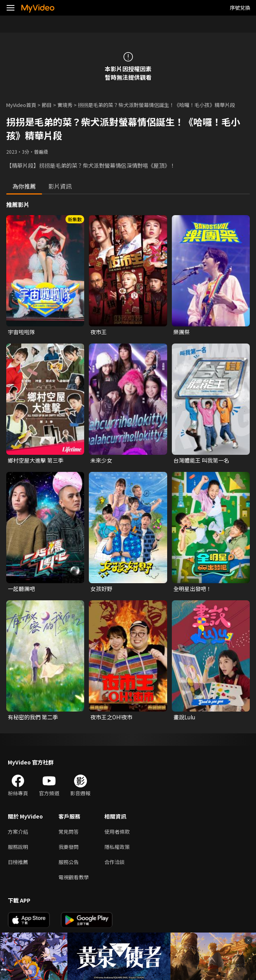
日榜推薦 (18, 862)
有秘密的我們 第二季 (33, 717)
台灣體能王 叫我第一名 (201, 460)
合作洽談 (115, 862)
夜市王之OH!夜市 (111, 717)
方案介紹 (18, 832)
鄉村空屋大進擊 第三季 (36, 460)
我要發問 (69, 847)
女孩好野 (101, 589)
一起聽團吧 (21, 589)
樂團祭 (182, 332)
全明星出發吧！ (192, 589)
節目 (47, 105)
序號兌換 (240, 8)
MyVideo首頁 (21, 105)
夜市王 (99, 332)
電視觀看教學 (74, 877)
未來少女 (101, 460)
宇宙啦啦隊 (21, 332)
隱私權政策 (117, 847)
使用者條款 (117, 832)
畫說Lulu (184, 717)
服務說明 (18, 847)
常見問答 (69, 832)
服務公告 (69, 862)
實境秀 (65, 105)
